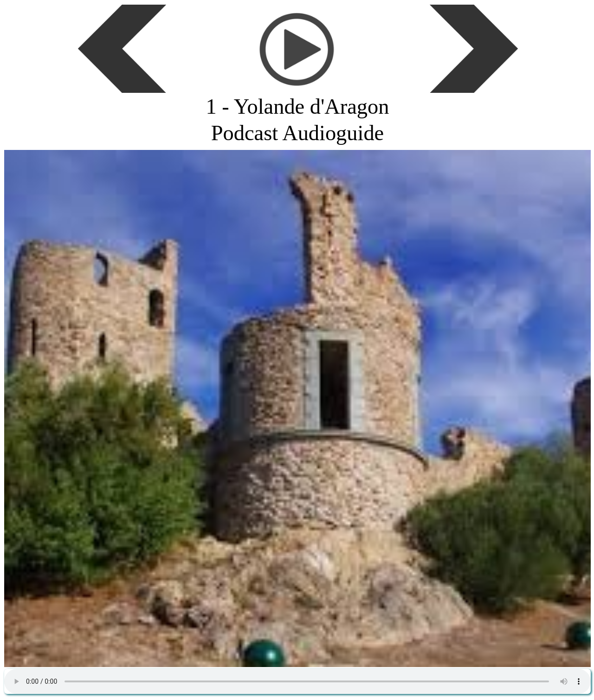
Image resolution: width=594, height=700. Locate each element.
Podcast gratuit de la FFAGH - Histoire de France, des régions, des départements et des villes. (297, 681)
